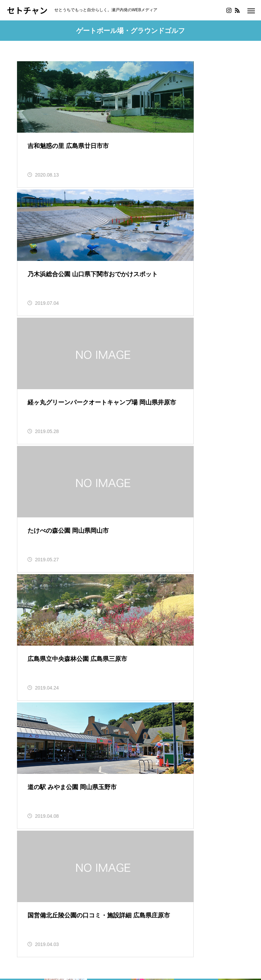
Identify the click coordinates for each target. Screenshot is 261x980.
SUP (71, 853)
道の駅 (25, 801)
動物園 (55, 784)
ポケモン (112, 879)
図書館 (72, 819)
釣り (22, 784)
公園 (111, 801)
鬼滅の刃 (28, 879)
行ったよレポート (80, 827)
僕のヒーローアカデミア (70, 879)
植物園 (107, 810)
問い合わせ (57, 935)
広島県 (109, 636)
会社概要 (28, 935)
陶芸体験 (70, 801)
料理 (58, 853)
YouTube (73, 888)
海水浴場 (84, 792)
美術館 (72, 810)
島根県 (22, 636)
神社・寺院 (43, 827)
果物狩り (94, 801)
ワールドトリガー (39, 888)
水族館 (89, 810)
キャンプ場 (110, 792)
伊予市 (196, 636)
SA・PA (48, 801)
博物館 (36, 810)
